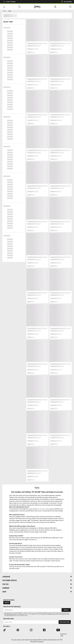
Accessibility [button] (66, 2)
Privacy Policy (37, 614)
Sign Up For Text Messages (12, 607)
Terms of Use (28, 614)
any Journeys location (43, 509)
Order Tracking (9, 2)
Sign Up (7, 603)
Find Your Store (8, 619)
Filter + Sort (14, 21)
